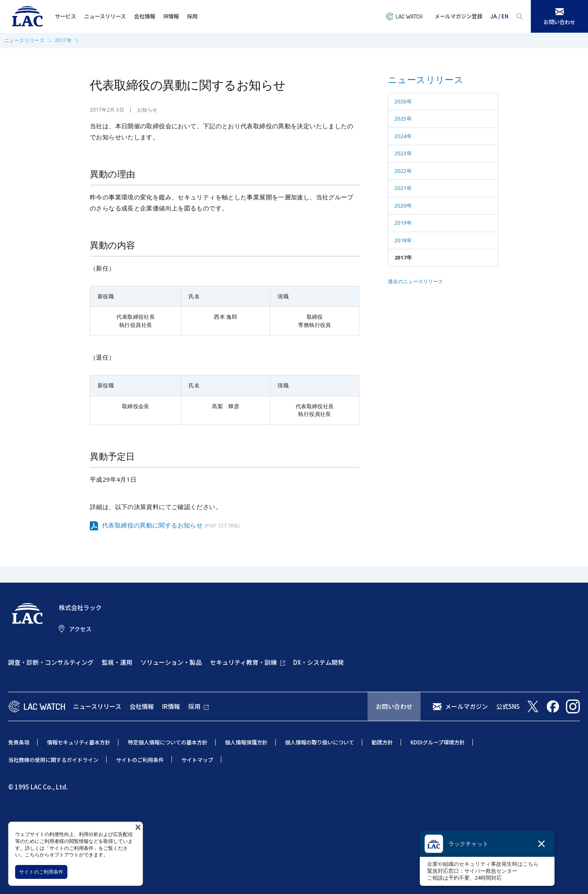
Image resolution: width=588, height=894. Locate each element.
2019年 (403, 223)
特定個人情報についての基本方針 (168, 742)
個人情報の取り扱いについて (320, 742)
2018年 (403, 240)
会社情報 (145, 16)
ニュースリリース (105, 16)
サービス (65, 16)
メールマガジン (467, 706)
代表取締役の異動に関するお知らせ (171, 525)
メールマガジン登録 (458, 16)
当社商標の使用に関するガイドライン (53, 760)
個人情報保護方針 (246, 742)
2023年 (403, 153)
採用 (192, 16)
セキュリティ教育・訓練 (243, 662)
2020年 (403, 206)
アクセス (80, 629)
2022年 (403, 171)
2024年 (403, 136)
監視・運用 (117, 662)
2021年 (403, 188)
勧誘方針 (382, 742)
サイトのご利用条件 (41, 872)
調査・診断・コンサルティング (51, 662)
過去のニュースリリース (415, 281)
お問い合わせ (394, 706)
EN (505, 16)
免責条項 (19, 742)
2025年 (403, 118)
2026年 (403, 101)
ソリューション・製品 (171, 662)
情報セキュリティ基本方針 (79, 742)
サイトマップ (197, 760)
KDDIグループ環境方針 (438, 742)
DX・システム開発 (318, 662)
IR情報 (171, 16)
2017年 (63, 40)
